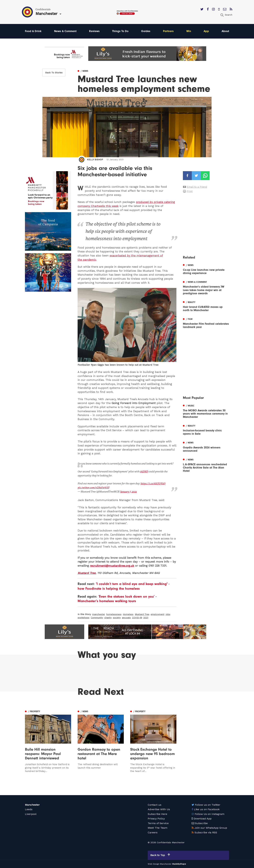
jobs (168, 614)
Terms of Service (158, 823)
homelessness (114, 614)
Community (97, 617)
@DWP (144, 472)
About (225, 31)
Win (189, 31)
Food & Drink (33, 31)
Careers (153, 832)
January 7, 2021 (128, 492)
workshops (84, 617)
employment (158, 614)
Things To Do (120, 31)
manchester (99, 614)
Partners (168, 31)
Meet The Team (158, 828)
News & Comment (65, 31)
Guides (146, 31)
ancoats (126, 617)
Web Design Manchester (160, 864)
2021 (146, 617)
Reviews (94, 31)
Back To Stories (54, 73)
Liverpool (31, 814)
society (117, 617)
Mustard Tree (87, 573)
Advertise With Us (159, 809)
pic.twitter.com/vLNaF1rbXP (93, 488)
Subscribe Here (157, 814)
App (206, 31)
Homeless (128, 614)
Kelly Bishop (95, 160)
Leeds (29, 809)
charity (108, 617)
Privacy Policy (156, 819)
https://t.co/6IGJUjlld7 (153, 484)
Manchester (32, 805)
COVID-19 (137, 617)
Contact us (155, 805)
